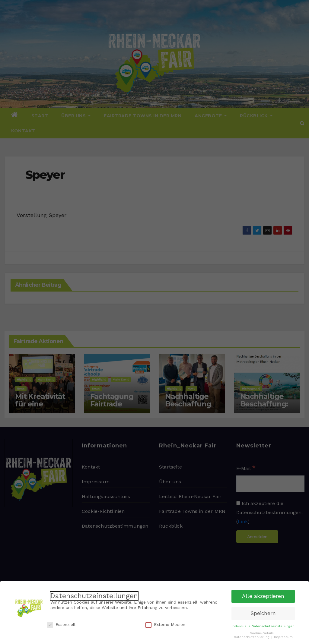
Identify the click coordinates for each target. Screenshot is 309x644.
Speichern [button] (263, 613)
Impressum (283, 637)
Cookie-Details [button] (262, 633)
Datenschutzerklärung (252, 637)
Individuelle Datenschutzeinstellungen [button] (263, 626)
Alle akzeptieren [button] (263, 596)
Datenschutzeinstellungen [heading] (94, 596)
